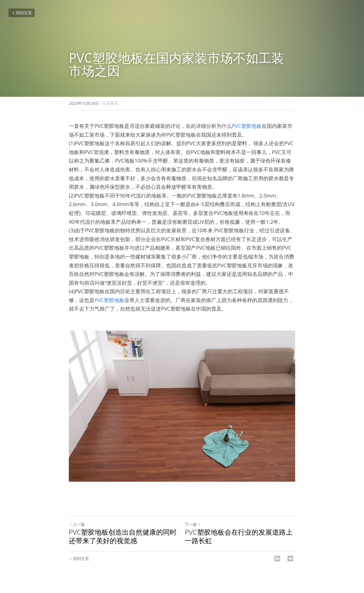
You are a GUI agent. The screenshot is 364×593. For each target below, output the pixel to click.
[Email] (290, 559)
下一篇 (193, 524)
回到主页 (22, 13)
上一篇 (77, 524)
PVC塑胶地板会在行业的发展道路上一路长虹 (239, 536)
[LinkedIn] (277, 559)
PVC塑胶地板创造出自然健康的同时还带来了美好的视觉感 (123, 536)
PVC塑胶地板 (247, 126)
